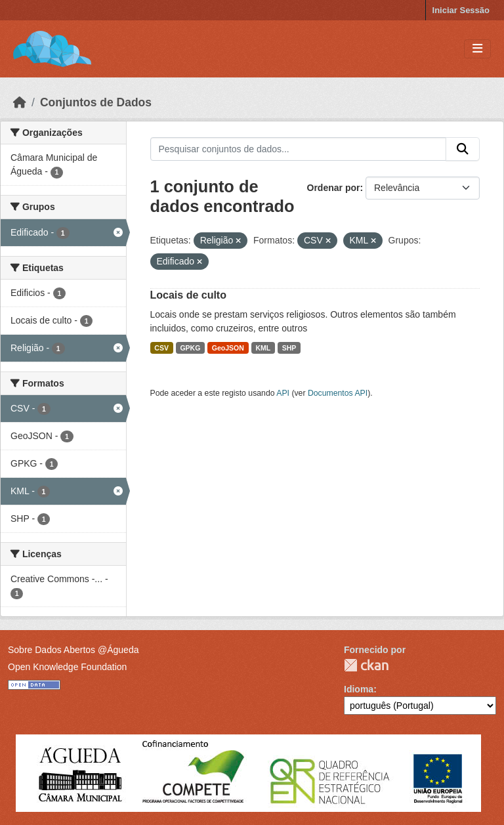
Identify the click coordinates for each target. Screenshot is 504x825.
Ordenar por (334, 188)
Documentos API (338, 393)
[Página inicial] (20, 102)
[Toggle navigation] (477, 49)
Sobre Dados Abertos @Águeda (73, 650)
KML (263, 348)
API (283, 393)
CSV (161, 348)
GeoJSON (228, 348)
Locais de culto (188, 295)
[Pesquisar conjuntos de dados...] (299, 149)
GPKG (190, 348)
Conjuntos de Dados (96, 102)
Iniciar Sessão (461, 10)
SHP (289, 348)
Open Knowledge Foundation (67, 667)
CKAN (366, 665)
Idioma (359, 689)
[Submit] (463, 149)
